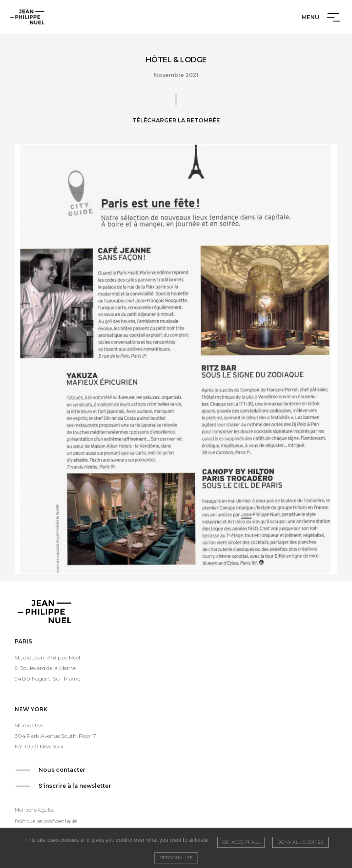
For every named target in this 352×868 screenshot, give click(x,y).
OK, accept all (241, 842)
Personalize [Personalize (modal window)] (176, 858)
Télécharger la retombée (176, 120)
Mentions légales (34, 810)
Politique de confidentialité (46, 821)
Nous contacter (62, 770)
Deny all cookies (300, 842)
